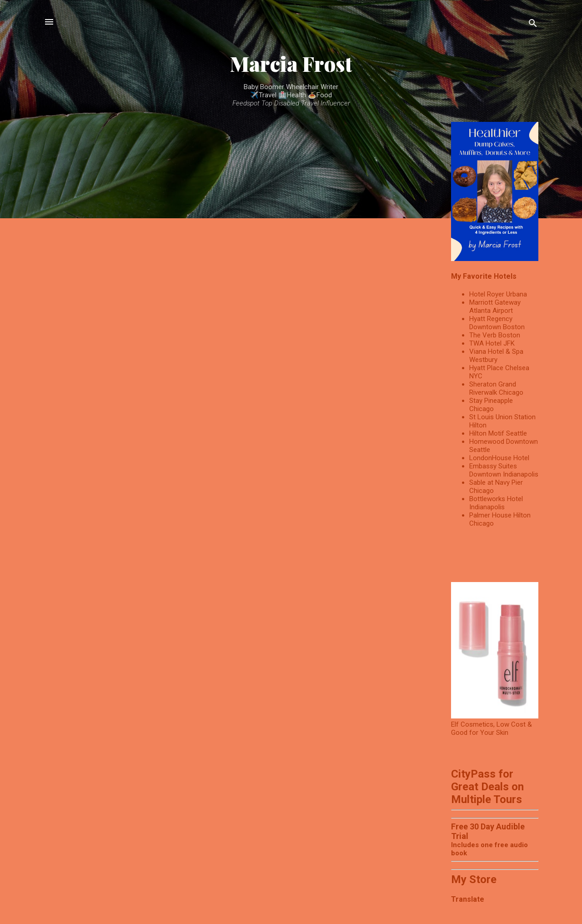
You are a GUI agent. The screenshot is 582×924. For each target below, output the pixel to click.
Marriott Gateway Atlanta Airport (495, 306)
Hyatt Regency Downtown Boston (497, 323)
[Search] (533, 25)
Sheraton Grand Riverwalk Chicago (496, 388)
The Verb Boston (495, 335)
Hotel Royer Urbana (498, 294)
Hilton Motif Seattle (498, 433)
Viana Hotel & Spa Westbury (496, 356)
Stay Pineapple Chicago (491, 405)
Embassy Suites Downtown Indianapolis (504, 470)
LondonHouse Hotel (499, 458)
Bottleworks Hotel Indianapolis (496, 503)
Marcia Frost (291, 63)
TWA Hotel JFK (492, 343)
